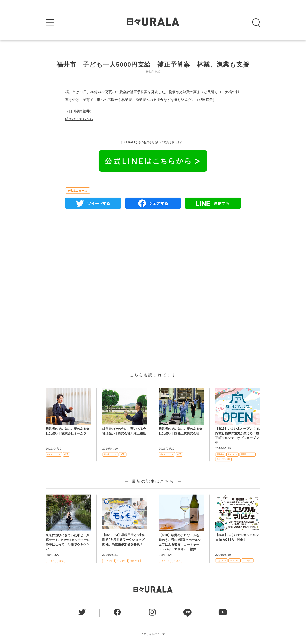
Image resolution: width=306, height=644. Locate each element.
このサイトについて (153, 634)
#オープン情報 (223, 459)
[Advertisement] (153, 257)
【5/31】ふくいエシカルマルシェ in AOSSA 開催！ (237, 537)
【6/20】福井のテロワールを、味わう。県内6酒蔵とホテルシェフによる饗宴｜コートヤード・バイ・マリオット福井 (180, 542)
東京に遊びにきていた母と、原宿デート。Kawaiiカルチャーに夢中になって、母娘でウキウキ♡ (68, 542)
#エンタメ (121, 561)
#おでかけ (233, 454)
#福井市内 (134, 561)
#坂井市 (221, 454)
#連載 (61, 561)
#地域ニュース (78, 191)
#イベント (109, 561)
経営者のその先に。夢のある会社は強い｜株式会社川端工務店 (124, 431)
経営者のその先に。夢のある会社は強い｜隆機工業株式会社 (181, 431)
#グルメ (177, 561)
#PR (66, 454)
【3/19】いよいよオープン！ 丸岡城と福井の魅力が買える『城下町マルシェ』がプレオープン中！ (238, 436)
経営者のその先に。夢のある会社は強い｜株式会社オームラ (68, 431)
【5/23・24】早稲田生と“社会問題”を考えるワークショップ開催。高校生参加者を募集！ (123, 540)
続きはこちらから (79, 119)
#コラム (51, 561)
